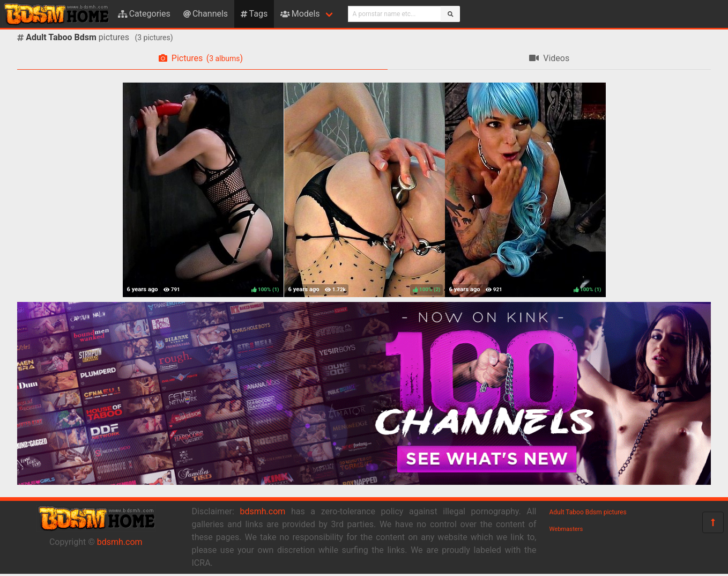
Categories (144, 14)
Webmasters (566, 529)
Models (300, 14)
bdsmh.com (120, 542)
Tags (254, 14)
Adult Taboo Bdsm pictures (588, 512)
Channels (206, 14)
